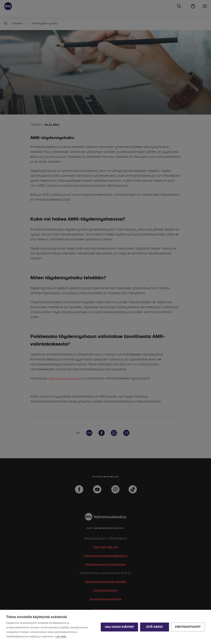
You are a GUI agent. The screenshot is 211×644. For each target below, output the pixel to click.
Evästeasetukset (188, 627)
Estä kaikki (155, 627)
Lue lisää (61, 636)
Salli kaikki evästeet (119, 627)
